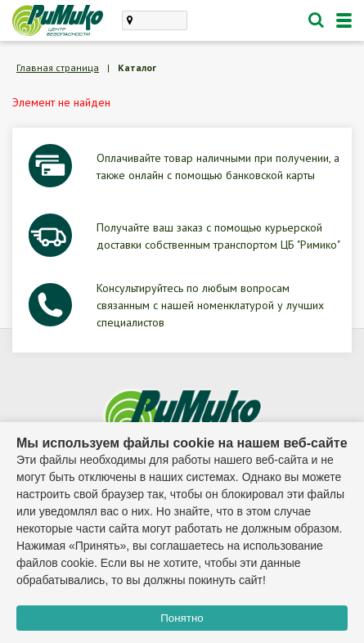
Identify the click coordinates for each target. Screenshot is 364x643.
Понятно (182, 618)
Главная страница (58, 67)
